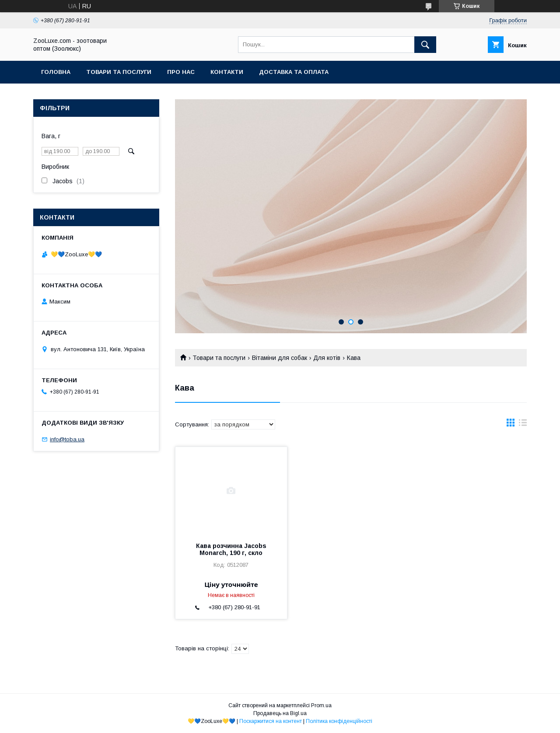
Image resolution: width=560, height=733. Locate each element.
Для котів (327, 358)
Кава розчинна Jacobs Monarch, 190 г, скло (231, 549)
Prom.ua (321, 705)
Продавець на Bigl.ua (280, 713)
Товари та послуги (119, 72)
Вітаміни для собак (280, 358)
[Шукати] (425, 45)
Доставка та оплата (294, 72)
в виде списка (523, 425)
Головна (56, 72)
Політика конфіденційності (339, 721)
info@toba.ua (67, 439)
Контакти (227, 72)
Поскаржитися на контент (271, 721)
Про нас (181, 72)
